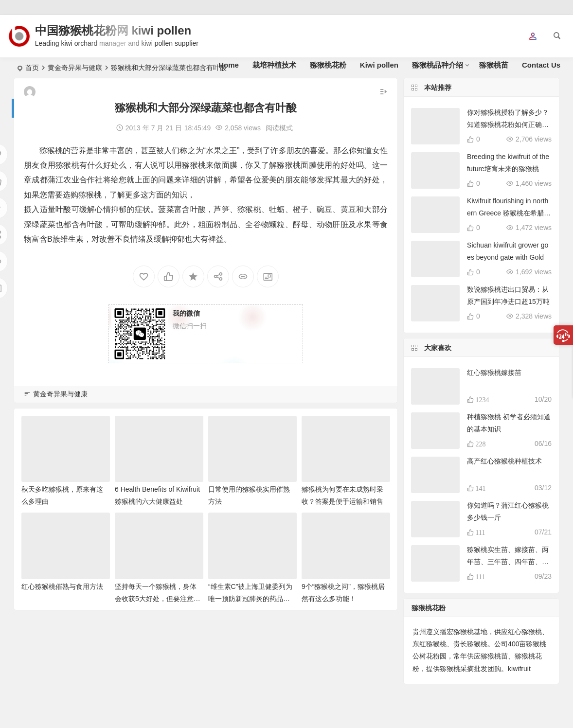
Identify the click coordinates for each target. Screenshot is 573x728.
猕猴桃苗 (494, 65)
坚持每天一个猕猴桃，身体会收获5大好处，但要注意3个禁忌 (156, 599)
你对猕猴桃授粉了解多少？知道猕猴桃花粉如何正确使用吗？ (508, 124)
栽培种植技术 (274, 65)
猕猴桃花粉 (328, 65)
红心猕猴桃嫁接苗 (494, 373)
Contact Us (541, 65)
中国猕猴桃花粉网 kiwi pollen (113, 30)
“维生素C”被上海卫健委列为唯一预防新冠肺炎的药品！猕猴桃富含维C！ (250, 599)
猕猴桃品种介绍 (438, 65)
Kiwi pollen (379, 65)
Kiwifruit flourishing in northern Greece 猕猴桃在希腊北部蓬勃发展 (509, 213)
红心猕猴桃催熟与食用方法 (62, 586)
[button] (533, 37)
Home (229, 65)
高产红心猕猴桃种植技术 (504, 461)
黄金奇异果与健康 (60, 394)
